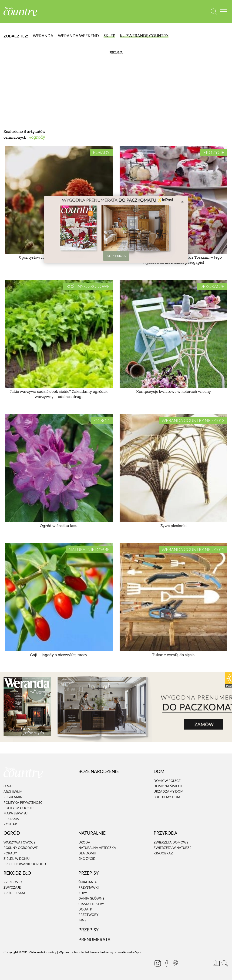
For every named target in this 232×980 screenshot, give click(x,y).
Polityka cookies (19, 808)
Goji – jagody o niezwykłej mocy (59, 655)
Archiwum (13, 792)
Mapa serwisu (15, 813)
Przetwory (88, 915)
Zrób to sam (14, 893)
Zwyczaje (12, 888)
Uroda (84, 842)
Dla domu (87, 853)
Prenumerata (94, 939)
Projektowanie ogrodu (25, 864)
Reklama (11, 819)
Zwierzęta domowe (171, 842)
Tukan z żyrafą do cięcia (173, 655)
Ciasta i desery (91, 904)
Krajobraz (163, 853)
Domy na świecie (168, 786)
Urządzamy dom (168, 792)
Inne (82, 920)
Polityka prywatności (24, 802)
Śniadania (88, 882)
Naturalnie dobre (89, 550)
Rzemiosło (13, 882)
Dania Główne (91, 898)
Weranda (43, 36)
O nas (8, 786)
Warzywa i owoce (19, 842)
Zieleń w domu (17, 858)
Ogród (102, 420)
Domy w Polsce (167, 781)
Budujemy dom (167, 797)
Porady (101, 152)
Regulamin (13, 797)
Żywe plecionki (173, 526)
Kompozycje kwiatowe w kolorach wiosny (173, 391)
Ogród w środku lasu (59, 526)
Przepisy (89, 930)
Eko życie (214, 152)
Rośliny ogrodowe (88, 286)
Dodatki (86, 909)
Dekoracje (212, 286)
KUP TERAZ (116, 256)
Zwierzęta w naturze (172, 848)
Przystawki (89, 888)
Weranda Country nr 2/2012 (193, 550)
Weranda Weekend (78, 36)
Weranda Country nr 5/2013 (193, 420)
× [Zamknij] (182, 202)
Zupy (83, 893)
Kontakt (11, 824)
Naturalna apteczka (97, 848)
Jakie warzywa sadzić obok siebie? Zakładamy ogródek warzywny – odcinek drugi (59, 394)
